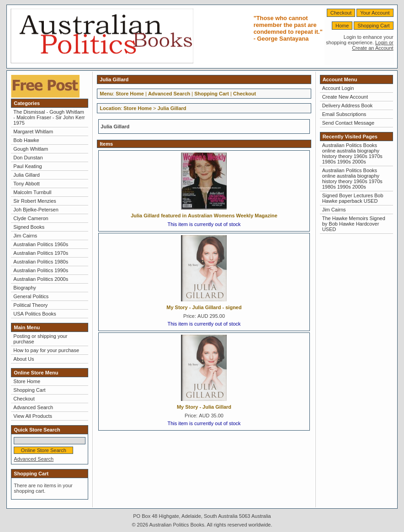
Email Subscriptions (344, 114)
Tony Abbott (27, 184)
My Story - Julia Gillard (204, 407)
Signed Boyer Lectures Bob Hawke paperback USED (353, 198)
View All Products (33, 416)
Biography (25, 288)
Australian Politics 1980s (41, 262)
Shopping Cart (373, 26)
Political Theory (30, 305)
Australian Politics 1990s (41, 270)
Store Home (27, 381)
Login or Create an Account (373, 45)
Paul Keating (27, 166)
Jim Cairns (25, 236)
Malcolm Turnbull (32, 192)
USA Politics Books (35, 314)
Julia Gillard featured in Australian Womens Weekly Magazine (204, 216)
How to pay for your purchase (46, 350)
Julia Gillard (26, 175)
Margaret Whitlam (33, 132)
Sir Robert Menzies (35, 201)
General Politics (31, 296)
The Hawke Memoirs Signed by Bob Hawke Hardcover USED (354, 224)
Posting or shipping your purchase (40, 339)
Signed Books (29, 227)
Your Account (375, 13)
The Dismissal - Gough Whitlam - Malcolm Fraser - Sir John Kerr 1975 (49, 117)
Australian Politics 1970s (41, 253)
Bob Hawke (26, 140)
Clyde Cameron (31, 218)
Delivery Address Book (348, 105)
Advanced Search (33, 407)
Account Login (338, 88)
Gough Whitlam (31, 149)
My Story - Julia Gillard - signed (204, 307)
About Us (24, 359)
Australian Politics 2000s (41, 279)
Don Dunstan (28, 158)
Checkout (341, 13)
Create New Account (345, 97)
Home (342, 26)
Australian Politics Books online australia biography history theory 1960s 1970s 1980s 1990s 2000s (352, 153)
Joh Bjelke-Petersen (36, 210)
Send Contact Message (348, 123)
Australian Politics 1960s (41, 244)
